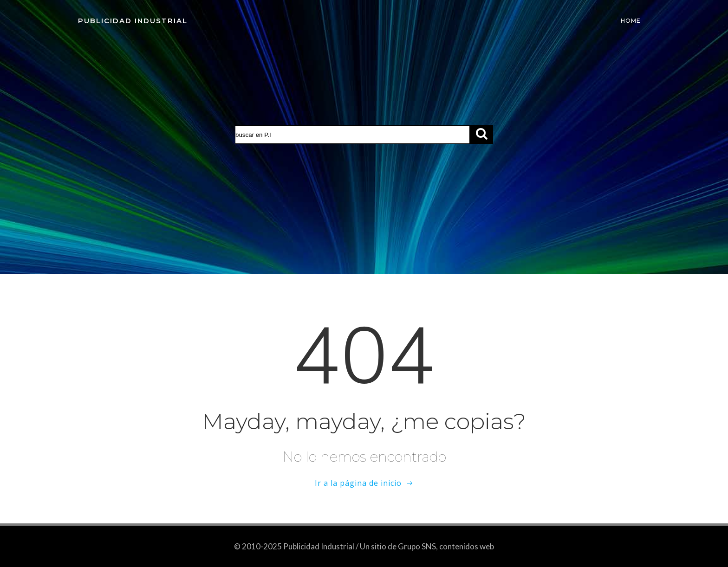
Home (631, 21)
